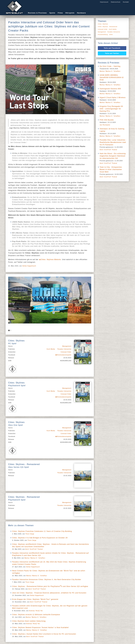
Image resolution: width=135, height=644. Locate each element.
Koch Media (51, 349)
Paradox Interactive (64, 349)
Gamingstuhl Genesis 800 (110, 89)
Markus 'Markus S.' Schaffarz (35, 558)
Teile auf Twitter (112, 53)
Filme (60, 13)
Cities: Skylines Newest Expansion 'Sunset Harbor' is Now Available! (40, 628)
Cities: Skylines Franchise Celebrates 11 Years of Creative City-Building (42, 531)
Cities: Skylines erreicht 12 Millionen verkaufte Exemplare (36, 615)
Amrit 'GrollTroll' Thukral (34, 549)
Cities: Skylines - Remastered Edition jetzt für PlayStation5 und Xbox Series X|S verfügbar (50, 586)
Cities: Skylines (103, 24)
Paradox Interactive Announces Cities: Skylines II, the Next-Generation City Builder (47, 580)
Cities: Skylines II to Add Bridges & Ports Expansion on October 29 (40, 538)
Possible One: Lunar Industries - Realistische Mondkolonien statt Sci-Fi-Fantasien (113, 142)
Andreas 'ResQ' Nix (36, 611)
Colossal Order (66, 352)
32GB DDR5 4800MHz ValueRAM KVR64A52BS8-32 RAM (112, 78)
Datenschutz (116, 2)
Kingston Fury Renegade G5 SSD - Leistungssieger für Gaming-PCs (111, 109)
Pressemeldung (103, 35)
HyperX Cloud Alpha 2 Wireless (113, 98)
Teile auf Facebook (112, 48)
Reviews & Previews (37, 13)
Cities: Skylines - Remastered (108, 27)
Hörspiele (70, 13)
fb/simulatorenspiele (64, 355)
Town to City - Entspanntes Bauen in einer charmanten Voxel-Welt (111, 170)
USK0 (111, 35)
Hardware (81, 13)
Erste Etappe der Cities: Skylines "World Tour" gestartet (35, 599)
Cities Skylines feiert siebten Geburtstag (29, 621)
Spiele (52, 13)
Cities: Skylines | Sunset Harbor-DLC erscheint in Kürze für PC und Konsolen (44, 634)
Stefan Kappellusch (29, 266)
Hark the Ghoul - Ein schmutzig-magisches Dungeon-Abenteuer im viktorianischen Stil (113, 156)
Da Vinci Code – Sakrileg (110, 66)
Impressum (104, 2)
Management (67, 346)
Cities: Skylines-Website (51, 260)
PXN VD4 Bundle (107, 120)
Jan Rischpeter (105, 125)
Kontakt (126, 2)
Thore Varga (30, 534)
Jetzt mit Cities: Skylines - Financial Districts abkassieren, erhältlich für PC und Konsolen (49, 593)
